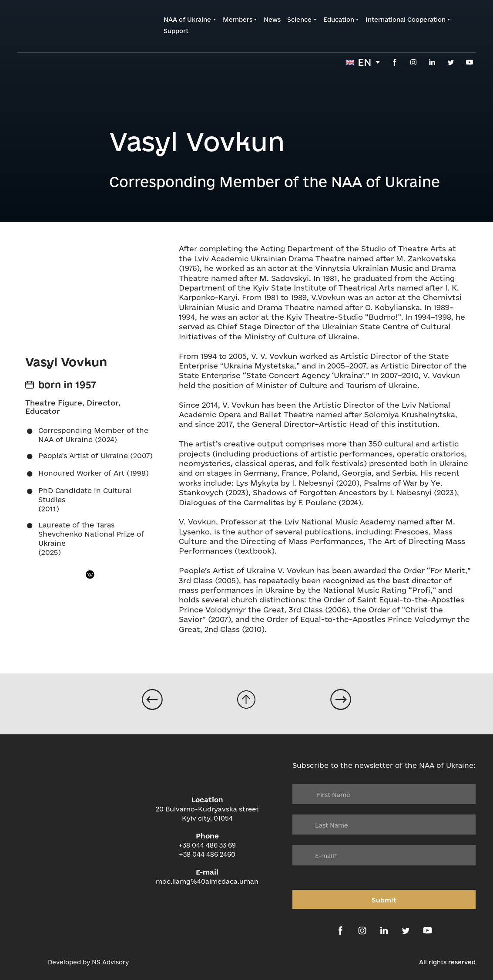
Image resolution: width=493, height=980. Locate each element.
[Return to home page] (59, 25)
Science (299, 20)
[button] (395, 62)
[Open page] (152, 700)
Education (339, 20)
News (272, 20)
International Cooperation (406, 20)
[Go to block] (246, 700)
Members (238, 20)
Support (176, 31)
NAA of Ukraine (187, 20)
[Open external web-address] (28, 962)
